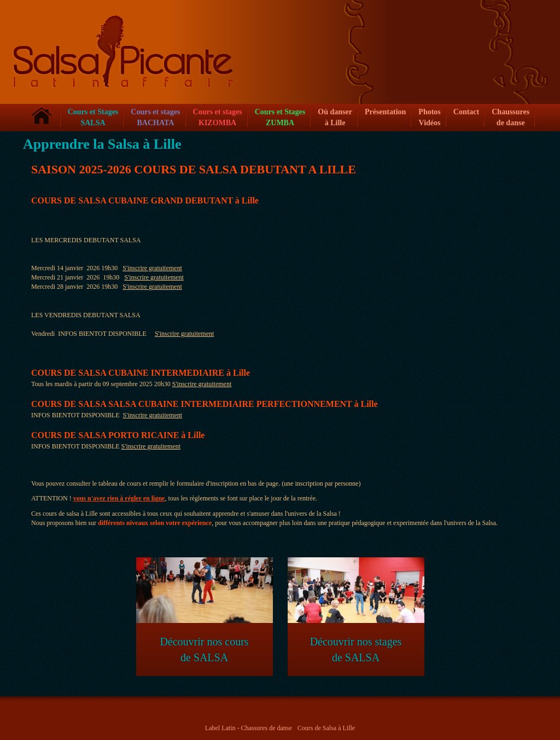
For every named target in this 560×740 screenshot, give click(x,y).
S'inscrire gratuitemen (152, 415)
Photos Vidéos (429, 117)
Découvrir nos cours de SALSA (205, 610)
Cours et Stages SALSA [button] (93, 117)
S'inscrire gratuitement (152, 268)
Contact (466, 112)
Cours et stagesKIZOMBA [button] (218, 117)
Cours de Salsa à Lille (326, 728)
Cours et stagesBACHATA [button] (155, 117)
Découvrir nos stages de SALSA (356, 610)
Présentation (385, 112)
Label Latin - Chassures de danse (249, 728)
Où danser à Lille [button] (335, 117)
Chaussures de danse (511, 117)
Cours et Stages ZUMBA (280, 117)
